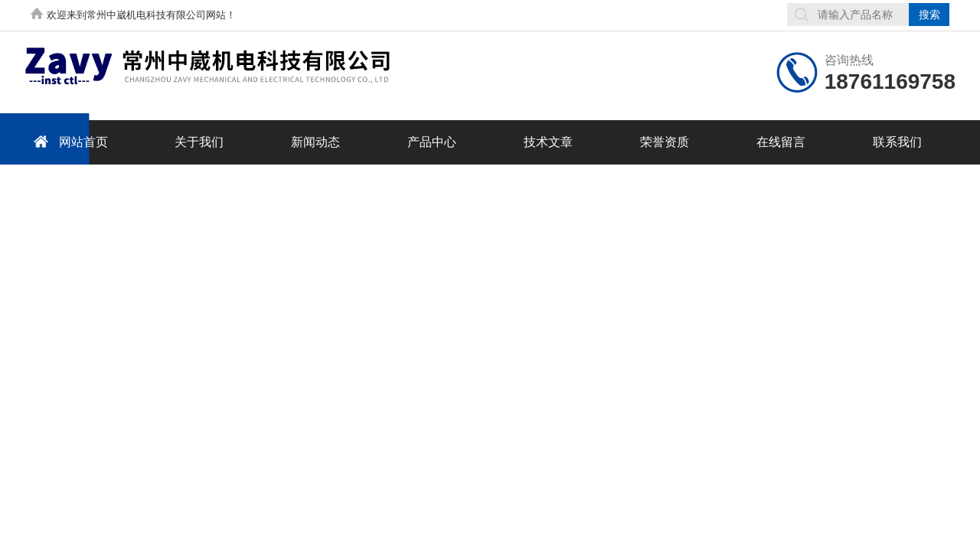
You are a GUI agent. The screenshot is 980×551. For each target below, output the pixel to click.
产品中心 (432, 142)
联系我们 (897, 142)
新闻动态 (315, 142)
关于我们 (199, 142)
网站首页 (68, 141)
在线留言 (781, 142)
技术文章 (548, 142)
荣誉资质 (665, 142)
